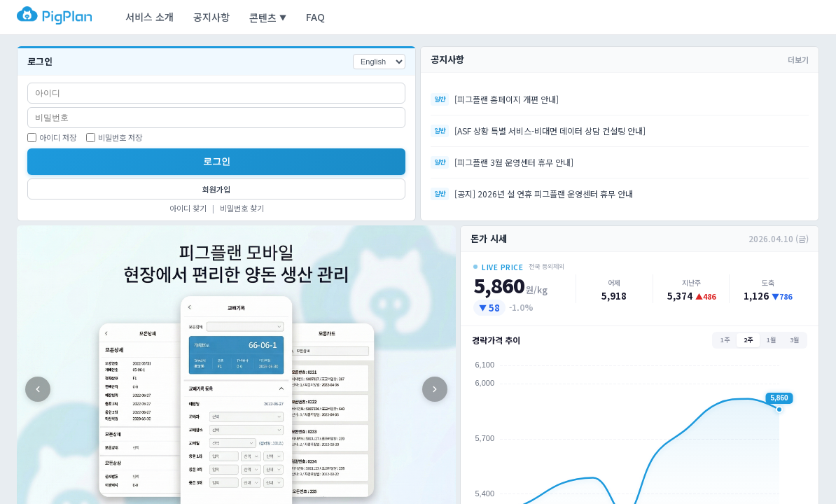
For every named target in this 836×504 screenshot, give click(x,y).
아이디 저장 (52, 137)
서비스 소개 (149, 17)
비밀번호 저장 (114, 137)
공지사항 (211, 17)
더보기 (798, 59)
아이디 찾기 (188, 208)
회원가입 (216, 189)
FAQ (315, 17)
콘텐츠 (268, 17)
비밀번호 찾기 (242, 208)
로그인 (217, 161)
